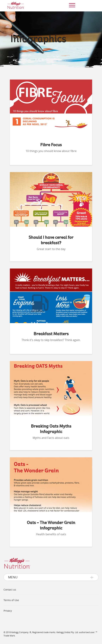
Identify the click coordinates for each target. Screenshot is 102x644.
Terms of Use (11, 600)
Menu (13, 577)
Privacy (8, 611)
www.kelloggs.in (14, 621)
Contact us (10, 590)
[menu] (71, 5)
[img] (16, 6)
